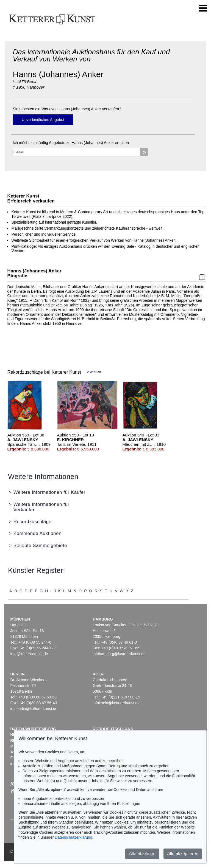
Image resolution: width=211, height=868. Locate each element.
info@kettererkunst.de (29, 654)
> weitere (94, 372)
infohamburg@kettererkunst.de (119, 654)
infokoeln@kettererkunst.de (116, 703)
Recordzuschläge (33, 522)
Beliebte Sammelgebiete (40, 546)
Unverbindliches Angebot (43, 120)
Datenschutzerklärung (73, 837)
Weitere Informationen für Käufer (49, 492)
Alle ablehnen (142, 854)
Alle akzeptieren (183, 854)
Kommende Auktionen (38, 533)
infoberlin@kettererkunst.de (34, 709)
